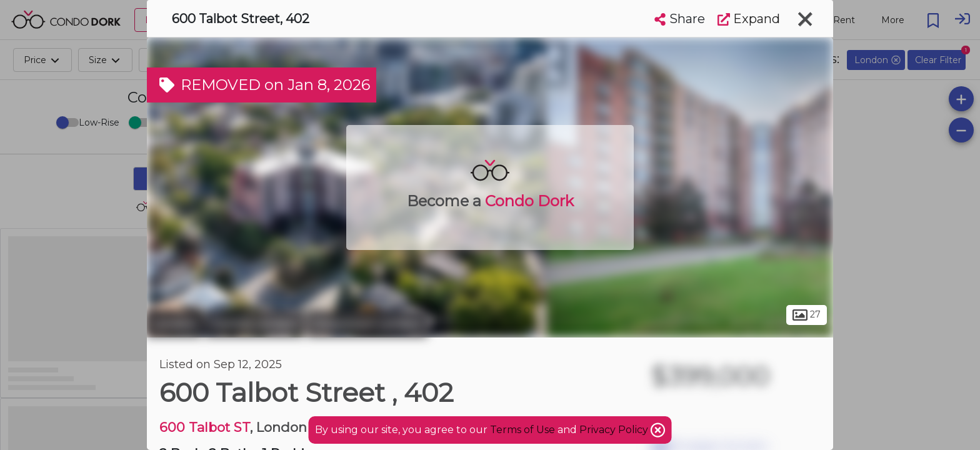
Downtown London (367, 324)
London (174, 324)
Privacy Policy (615, 430)
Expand (749, 19)
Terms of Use (522, 430)
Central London (254, 324)
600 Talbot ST (205, 427)
